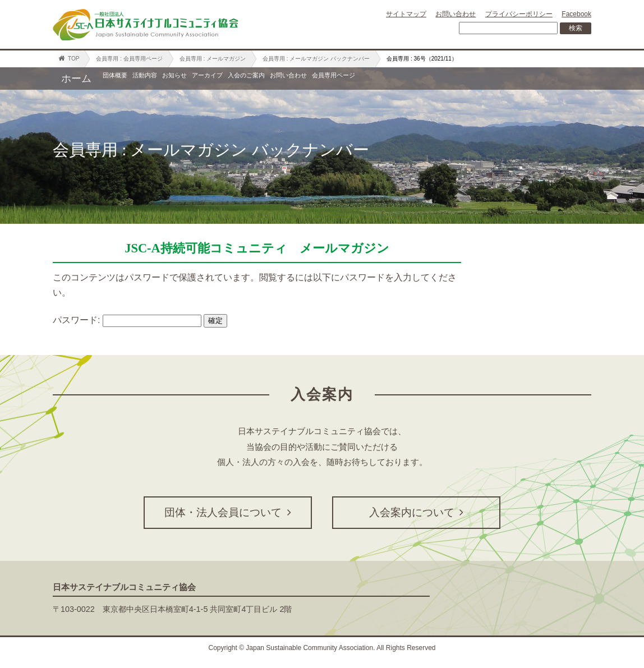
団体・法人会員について (227, 512)
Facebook (576, 14)
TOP (69, 58)
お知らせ (243, 79)
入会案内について (416, 512)
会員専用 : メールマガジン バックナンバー (316, 59)
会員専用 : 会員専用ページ (129, 59)
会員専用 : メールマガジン (213, 59)
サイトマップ (406, 14)
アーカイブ (305, 79)
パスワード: (127, 320)
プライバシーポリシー (519, 14)
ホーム (76, 79)
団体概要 (128, 79)
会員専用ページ (537, 79)
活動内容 (186, 79)
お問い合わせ (456, 14)
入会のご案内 (378, 79)
